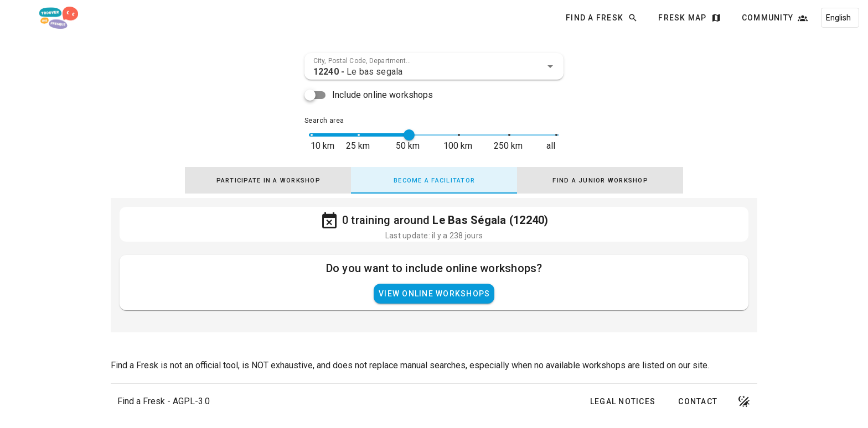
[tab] (268, 180)
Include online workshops (383, 95)
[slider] (409, 135)
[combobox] (434, 66)
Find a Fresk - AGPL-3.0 (164, 401)
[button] (550, 66)
